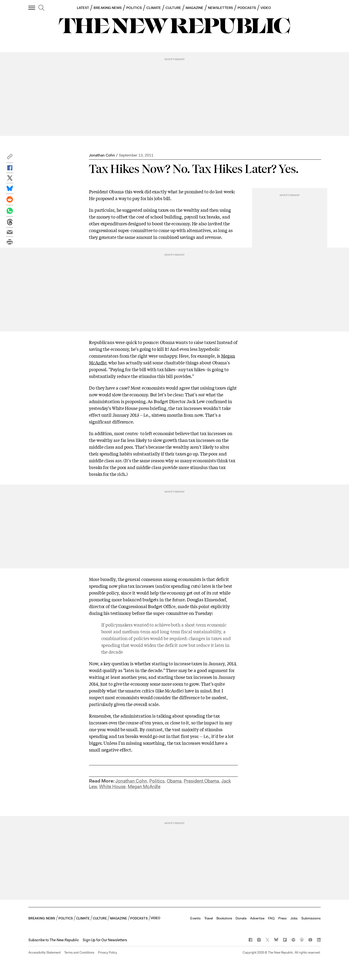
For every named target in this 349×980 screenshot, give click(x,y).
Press (282, 918)
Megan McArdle (144, 787)
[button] (10, 158)
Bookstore (224, 918)
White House (112, 787)
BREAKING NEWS (108, 8)
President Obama (201, 781)
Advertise (257, 918)
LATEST (83, 8)
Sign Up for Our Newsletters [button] (105, 940)
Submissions (311, 918)
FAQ (271, 918)
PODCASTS (247, 8)
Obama (174, 781)
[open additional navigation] (32, 8)
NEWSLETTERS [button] (220, 8)
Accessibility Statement (44, 953)
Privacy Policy (107, 953)
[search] (41, 8)
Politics (157, 781)
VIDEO (266, 8)
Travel (209, 918)
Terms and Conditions (79, 953)
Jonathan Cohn (102, 155)
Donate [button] (241, 918)
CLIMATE (154, 8)
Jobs (294, 918)
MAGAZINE (195, 8)
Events (195, 918)
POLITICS (134, 8)
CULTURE (173, 8)
